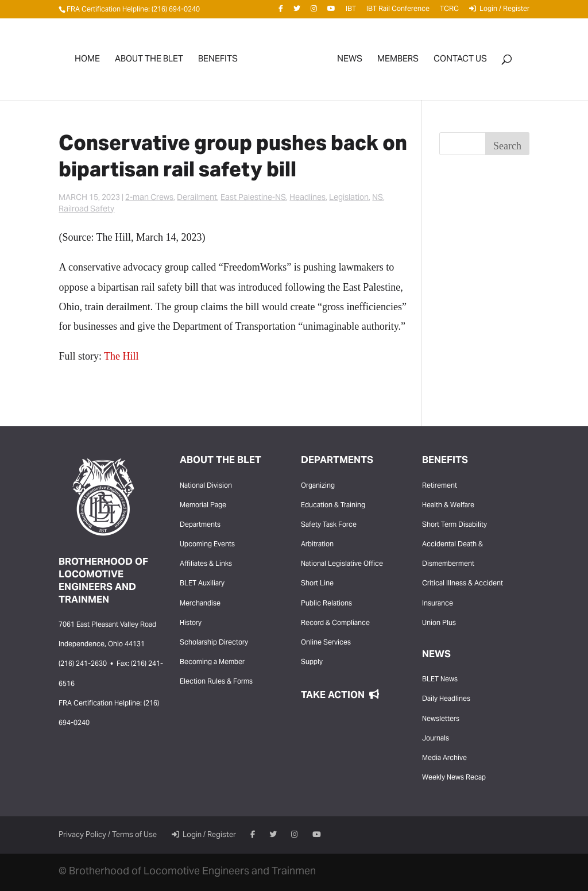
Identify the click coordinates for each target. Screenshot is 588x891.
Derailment (197, 198)
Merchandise (200, 604)
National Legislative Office (342, 564)
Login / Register (499, 11)
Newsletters (441, 719)
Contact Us (460, 62)
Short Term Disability (454, 525)
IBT (351, 11)
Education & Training (333, 506)
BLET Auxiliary (202, 584)
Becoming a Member (212, 662)
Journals (436, 739)
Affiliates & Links (206, 564)
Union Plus (439, 623)
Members (398, 62)
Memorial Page (203, 506)
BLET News (440, 680)
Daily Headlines (446, 699)
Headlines (307, 198)
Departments (200, 525)
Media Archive (444, 758)
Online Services (326, 643)
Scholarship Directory (214, 643)
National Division (206, 486)
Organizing (318, 486)
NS (378, 198)
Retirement (440, 486)
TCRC (449, 11)
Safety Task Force (329, 525)
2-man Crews (149, 198)
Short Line (317, 584)
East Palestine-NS (253, 198)
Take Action (340, 696)
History (191, 623)
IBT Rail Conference (398, 11)
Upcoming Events (207, 545)
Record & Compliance (335, 623)
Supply (312, 662)
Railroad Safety (86, 210)
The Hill (121, 356)
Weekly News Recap (454, 778)
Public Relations (326, 604)
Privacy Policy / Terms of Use (108, 835)
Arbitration (317, 545)
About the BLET (149, 62)
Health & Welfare (448, 506)
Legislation (349, 198)
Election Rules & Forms (216, 682)
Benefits (218, 62)
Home (87, 62)
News (350, 62)
